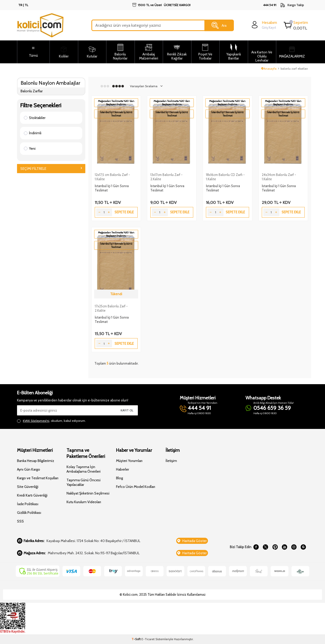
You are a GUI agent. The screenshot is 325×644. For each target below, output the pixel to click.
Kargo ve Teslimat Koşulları (38, 478)
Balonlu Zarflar (32, 91)
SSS (20, 521)
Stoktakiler (35, 118)
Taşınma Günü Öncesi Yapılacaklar (84, 482)
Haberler (123, 469)
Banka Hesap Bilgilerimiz (36, 461)
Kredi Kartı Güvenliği (32, 495)
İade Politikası (28, 504)
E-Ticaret (148, 639)
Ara (219, 25)
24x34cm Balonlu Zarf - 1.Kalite (279, 177)
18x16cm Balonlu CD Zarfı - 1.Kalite (225, 177)
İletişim (171, 461)
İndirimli (33, 133)
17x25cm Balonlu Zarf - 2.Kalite (111, 308)
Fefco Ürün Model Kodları (136, 487)
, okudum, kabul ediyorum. (51, 421)
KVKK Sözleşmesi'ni (36, 421)
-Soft (136, 639)
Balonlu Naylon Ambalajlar (50, 83)
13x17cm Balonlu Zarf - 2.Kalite (166, 177)
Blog (119, 478)
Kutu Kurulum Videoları (84, 502)
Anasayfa (269, 69)
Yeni (30, 148)
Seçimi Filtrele (51, 169)
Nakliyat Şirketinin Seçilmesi (88, 493)
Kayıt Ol (127, 410)
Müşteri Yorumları (129, 461)
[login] (264, 25)
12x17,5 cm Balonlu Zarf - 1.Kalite (112, 177)
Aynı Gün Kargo (29, 469)
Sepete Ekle (124, 212)
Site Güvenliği (28, 487)
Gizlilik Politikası (29, 513)
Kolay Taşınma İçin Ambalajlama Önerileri (84, 469)
